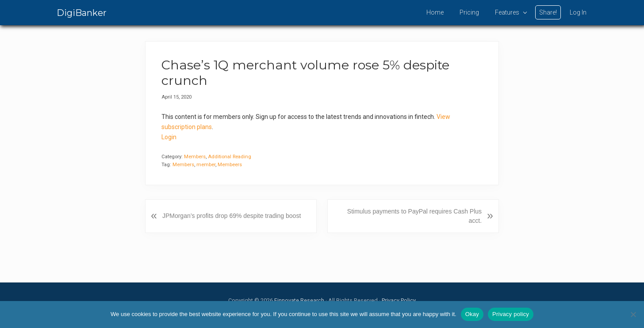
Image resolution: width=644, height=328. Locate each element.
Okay (472, 314)
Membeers (230, 165)
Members (195, 157)
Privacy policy (511, 314)
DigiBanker (82, 13)
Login (169, 137)
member (206, 165)
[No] (633, 314)
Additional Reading (230, 157)
